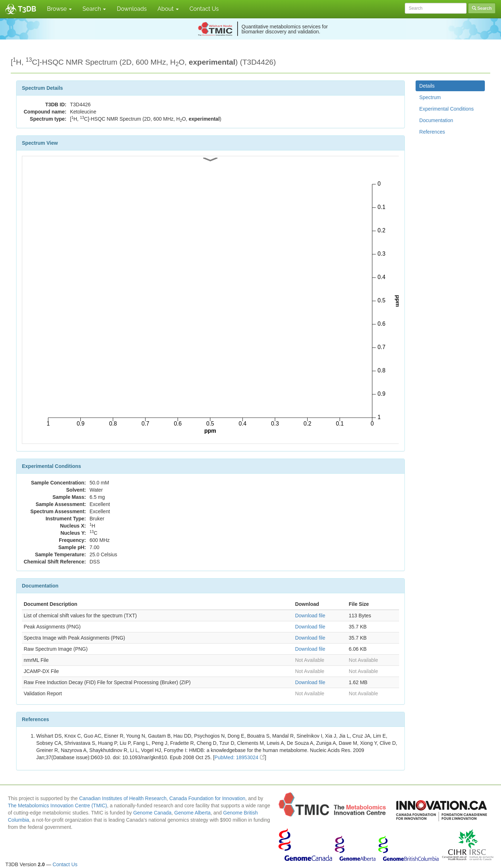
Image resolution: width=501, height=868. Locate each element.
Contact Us (204, 9)
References (432, 132)
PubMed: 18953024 (240, 757)
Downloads (132, 9)
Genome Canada (152, 813)
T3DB (27, 9)
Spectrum (430, 97)
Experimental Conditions (446, 109)
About (168, 9)
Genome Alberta (193, 813)
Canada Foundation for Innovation (207, 798)
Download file (310, 616)
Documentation (436, 120)
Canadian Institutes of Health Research (123, 798)
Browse (59, 9)
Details (427, 86)
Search (94, 9)
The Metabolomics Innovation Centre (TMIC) (57, 806)
